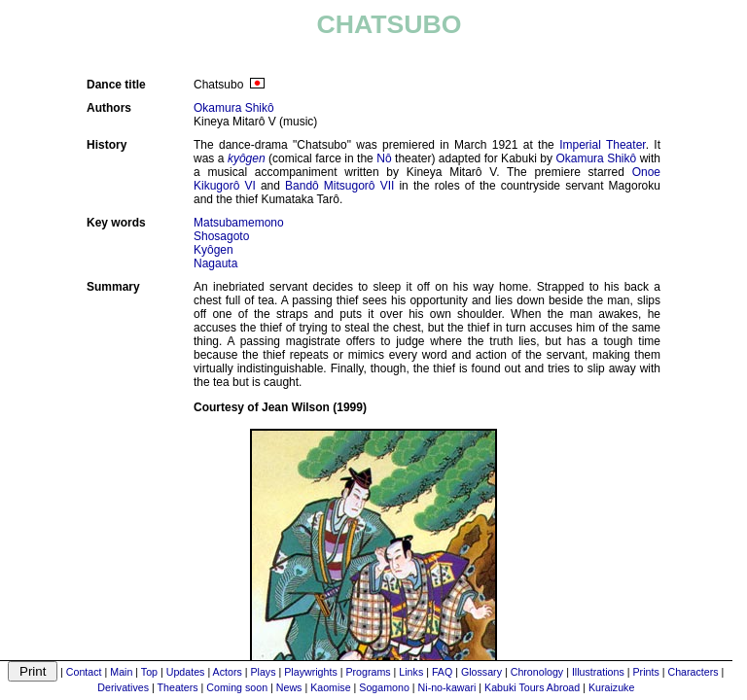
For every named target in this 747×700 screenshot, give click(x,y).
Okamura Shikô (234, 108)
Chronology (537, 672)
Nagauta (215, 263)
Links (411, 672)
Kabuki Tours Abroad (532, 687)
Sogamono (384, 687)
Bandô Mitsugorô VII (339, 186)
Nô (384, 158)
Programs (368, 672)
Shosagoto (221, 236)
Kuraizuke (611, 687)
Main (121, 672)
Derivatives (123, 687)
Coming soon (237, 687)
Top (149, 672)
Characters (693, 672)
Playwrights (310, 672)
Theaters (178, 687)
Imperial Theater (603, 145)
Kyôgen (213, 250)
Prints (646, 672)
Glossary (481, 672)
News (289, 687)
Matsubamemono (239, 223)
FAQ (442, 672)
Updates (186, 672)
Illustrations (598, 672)
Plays (263, 672)
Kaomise (330, 687)
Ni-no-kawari (447, 687)
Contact (84, 672)
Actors (228, 672)
